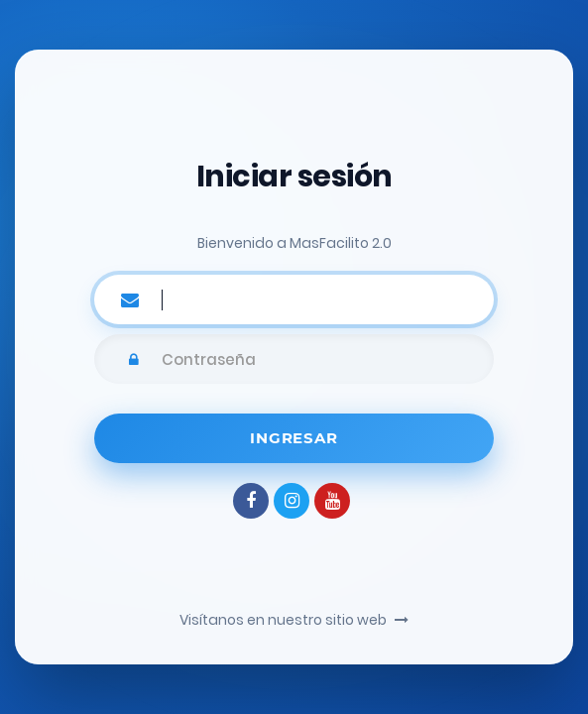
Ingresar (294, 438)
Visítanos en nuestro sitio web (294, 620)
